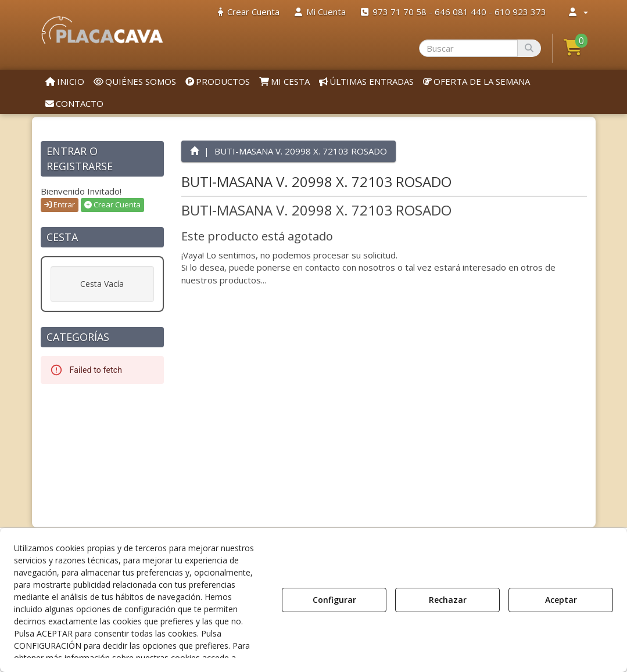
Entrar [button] (60, 204)
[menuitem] (249, 12)
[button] (103, 30)
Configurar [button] (334, 600)
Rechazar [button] (448, 600)
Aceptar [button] (561, 600)
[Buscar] (529, 48)
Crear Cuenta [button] (112, 204)
